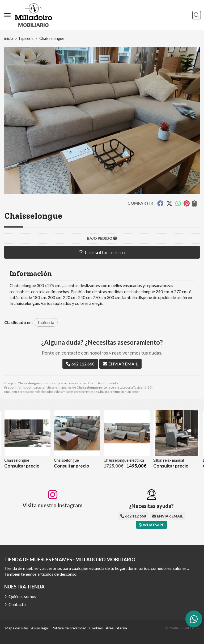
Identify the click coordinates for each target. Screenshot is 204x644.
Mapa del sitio (17, 628)
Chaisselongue (17, 460)
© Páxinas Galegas (182, 628)
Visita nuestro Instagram (53, 505)
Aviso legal (40, 628)
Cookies (96, 628)
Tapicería (140, 387)
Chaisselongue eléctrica (124, 460)
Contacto (17, 604)
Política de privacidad (69, 628)
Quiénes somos (22, 596)
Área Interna (116, 628)
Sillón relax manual (169, 460)
